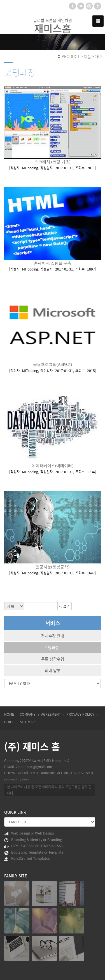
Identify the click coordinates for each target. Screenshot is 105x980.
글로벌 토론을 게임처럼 (53, 26)
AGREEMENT (51, 714)
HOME (9, 714)
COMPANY (28, 714)
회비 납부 (53, 670)
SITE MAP (27, 722)
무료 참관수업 (53, 659)
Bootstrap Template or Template (34, 852)
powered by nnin (17, 779)
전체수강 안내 (53, 636)
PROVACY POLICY (80, 714)
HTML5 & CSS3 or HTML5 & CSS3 (33, 846)
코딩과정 (52, 647)
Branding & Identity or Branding (33, 840)
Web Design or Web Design (29, 833)
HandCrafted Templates (27, 859)
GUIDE (9, 722)
